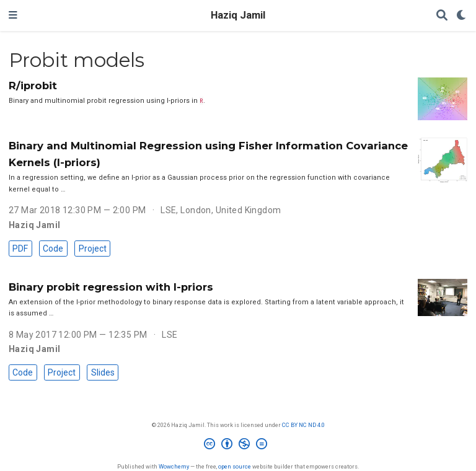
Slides (103, 372)
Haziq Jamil (238, 15)
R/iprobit (33, 86)
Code (53, 249)
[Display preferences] (462, 16)
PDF (20, 249)
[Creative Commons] (238, 446)
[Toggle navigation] (13, 15)
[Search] (442, 16)
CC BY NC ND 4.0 (303, 425)
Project (93, 249)
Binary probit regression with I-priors (111, 287)
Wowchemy (174, 466)
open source (235, 466)
